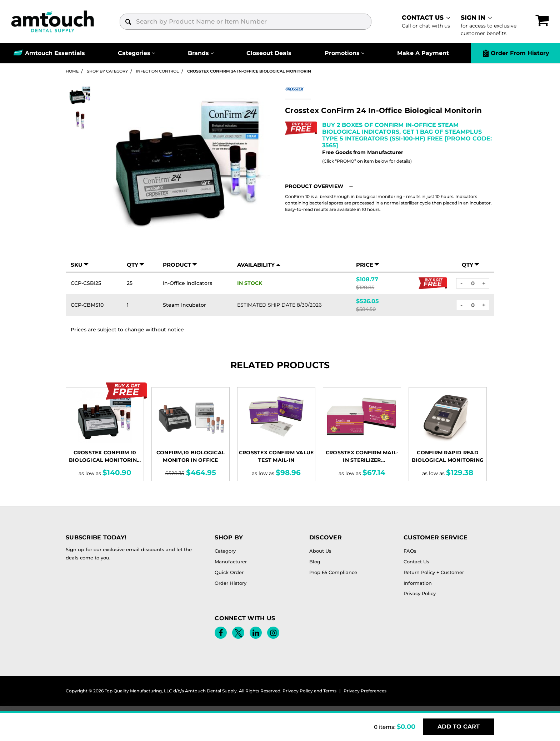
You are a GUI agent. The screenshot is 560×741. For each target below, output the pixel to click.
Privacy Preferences (365, 691)
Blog (315, 562)
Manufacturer (231, 562)
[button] (320, 186)
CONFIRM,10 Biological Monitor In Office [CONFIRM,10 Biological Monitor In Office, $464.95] (191, 456)
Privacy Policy (420, 593)
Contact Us (416, 562)
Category (225, 551)
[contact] (426, 21)
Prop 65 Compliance (333, 572)
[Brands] (201, 53)
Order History (231, 583)
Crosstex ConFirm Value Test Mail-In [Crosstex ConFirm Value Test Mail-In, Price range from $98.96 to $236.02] (276, 456)
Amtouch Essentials (55, 53)
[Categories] (136, 53)
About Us (320, 551)
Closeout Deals (269, 53)
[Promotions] (344, 53)
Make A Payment (423, 53)
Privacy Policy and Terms (309, 691)
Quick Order (229, 572)
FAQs (410, 551)
